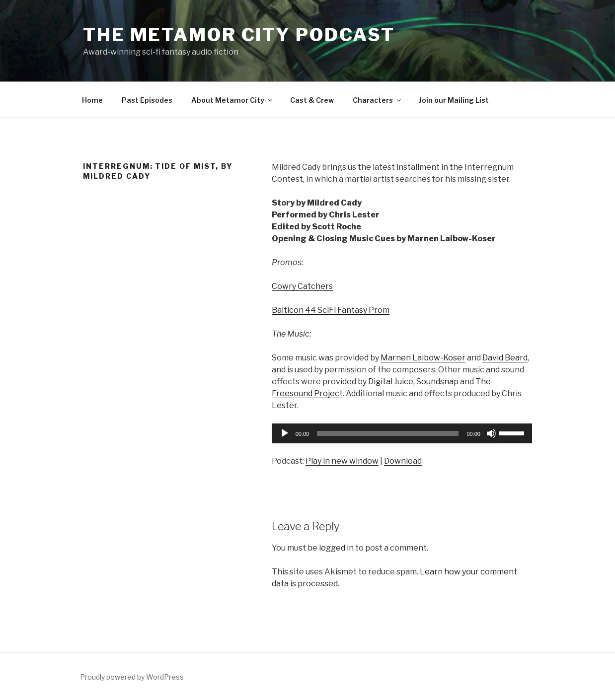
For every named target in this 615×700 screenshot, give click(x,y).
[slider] (388, 433)
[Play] (285, 433)
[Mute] (491, 433)
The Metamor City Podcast (239, 35)
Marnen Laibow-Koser (423, 358)
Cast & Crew (312, 100)
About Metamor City (232, 100)
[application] (402, 433)
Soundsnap (437, 382)
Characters (378, 100)
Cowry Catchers (302, 286)
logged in (336, 548)
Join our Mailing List (454, 100)
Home (92, 100)
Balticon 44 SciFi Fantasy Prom (331, 310)
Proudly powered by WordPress (132, 677)
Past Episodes (147, 100)
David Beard (505, 358)
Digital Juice (391, 382)
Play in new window (342, 461)
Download (403, 461)
